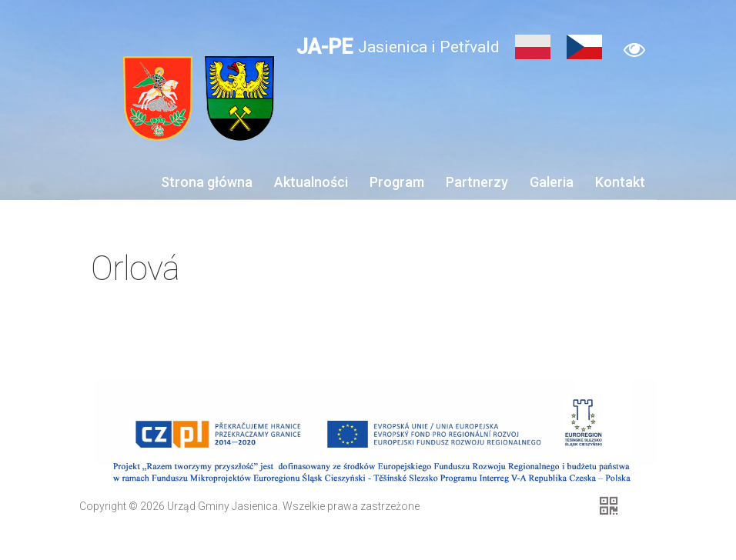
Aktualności (311, 182)
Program (397, 182)
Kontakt (620, 182)
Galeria (552, 182)
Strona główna (207, 182)
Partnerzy (477, 182)
